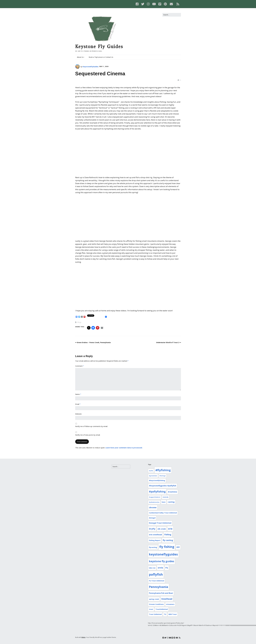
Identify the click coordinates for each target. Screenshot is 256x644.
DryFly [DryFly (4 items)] (152, 529)
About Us (80, 57)
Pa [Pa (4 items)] (167, 568)
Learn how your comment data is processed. (124, 448)
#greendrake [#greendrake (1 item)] (153, 476)
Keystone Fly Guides (99, 46)
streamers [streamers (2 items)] (170, 604)
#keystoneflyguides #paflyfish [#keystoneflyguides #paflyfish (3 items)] (163, 486)
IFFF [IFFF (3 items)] (178, 547)
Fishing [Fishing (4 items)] (168, 534)
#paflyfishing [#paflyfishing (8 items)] (157, 492)
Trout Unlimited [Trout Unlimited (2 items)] (155, 614)
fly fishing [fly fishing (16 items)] (167, 547)
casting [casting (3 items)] (171, 502)
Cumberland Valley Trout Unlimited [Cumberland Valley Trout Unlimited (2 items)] (163, 513)
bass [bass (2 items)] (164, 502)
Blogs (79, 322)
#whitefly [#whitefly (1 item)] (165, 497)
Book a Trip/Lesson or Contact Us (101, 57)
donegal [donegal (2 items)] (152, 518)
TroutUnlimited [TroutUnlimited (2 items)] (162, 609)
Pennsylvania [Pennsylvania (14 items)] (159, 587)
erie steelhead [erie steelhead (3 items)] (155, 535)
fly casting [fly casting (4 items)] (168, 540)
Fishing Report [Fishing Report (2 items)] (155, 540)
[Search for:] (172, 15)
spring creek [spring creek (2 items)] (154, 599)
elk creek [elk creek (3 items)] (162, 529)
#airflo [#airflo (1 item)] (151, 471)
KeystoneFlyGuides (91, 67)
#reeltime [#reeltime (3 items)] (172, 492)
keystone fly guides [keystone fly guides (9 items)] (162, 561)
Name (78, 394)
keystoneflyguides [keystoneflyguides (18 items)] (163, 554)
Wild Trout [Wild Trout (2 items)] (173, 614)
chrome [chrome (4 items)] (153, 507)
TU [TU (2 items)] (165, 614)
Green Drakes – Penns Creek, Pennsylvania (94, 342)
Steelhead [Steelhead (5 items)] (167, 599)
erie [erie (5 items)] (170, 529)
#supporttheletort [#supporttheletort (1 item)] (155, 497)
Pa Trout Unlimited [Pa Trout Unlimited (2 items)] (157, 581)
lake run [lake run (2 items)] (152, 568)
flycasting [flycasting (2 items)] (153, 547)
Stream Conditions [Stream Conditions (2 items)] (156, 604)
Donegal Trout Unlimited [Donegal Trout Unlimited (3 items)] (160, 523)
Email (78, 404)
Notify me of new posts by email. (88, 435)
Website (78, 414)
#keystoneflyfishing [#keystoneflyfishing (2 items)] (157, 480)
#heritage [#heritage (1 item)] (163, 476)
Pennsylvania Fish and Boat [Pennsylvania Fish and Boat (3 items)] (161, 593)
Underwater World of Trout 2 (168, 342)
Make (83, 637)
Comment (80, 366)
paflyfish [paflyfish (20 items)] (156, 574)
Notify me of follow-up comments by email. (91, 426)
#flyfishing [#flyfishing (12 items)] (163, 470)
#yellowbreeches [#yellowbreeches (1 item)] (154, 502)
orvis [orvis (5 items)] (160, 568)
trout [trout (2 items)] (151, 609)
